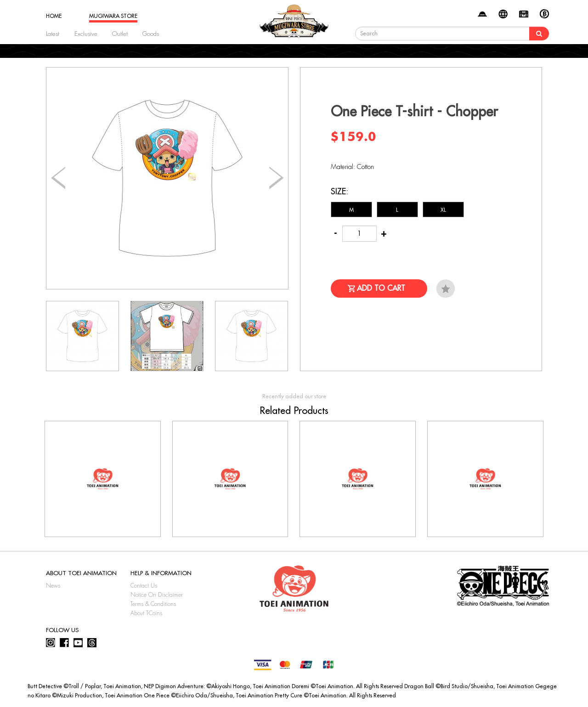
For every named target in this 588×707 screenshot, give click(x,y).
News (53, 586)
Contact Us (144, 586)
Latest (53, 34)
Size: (339, 192)
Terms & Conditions (153, 604)
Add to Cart (381, 288)
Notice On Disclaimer (157, 595)
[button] (276, 178)
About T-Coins (146, 613)
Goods (151, 34)
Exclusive (86, 34)
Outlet (120, 34)
